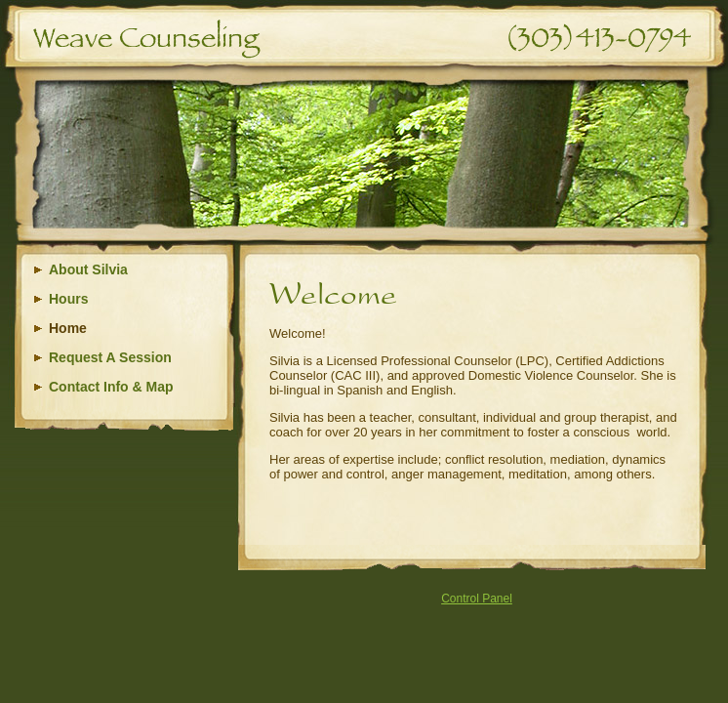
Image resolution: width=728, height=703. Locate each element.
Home (68, 328)
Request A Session (110, 357)
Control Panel (477, 599)
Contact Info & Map (111, 387)
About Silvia (88, 269)
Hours (68, 299)
